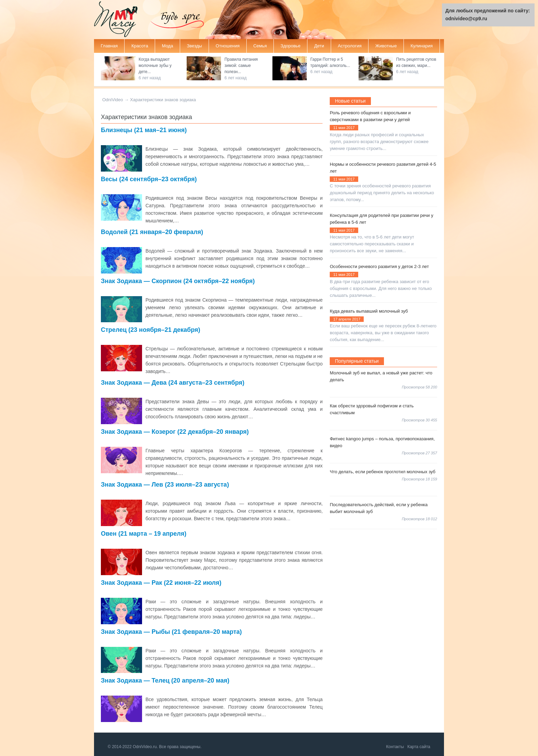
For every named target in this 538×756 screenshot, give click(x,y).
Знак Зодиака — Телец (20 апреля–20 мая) (165, 681)
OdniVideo (113, 100)
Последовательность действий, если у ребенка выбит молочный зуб (379, 508)
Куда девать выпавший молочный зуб (369, 311)
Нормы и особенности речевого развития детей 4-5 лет (383, 168)
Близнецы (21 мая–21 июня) (144, 130)
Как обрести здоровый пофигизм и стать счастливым (372, 409)
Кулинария (422, 46)
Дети (319, 46)
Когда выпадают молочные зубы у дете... (155, 66)
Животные (386, 46)
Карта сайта (419, 747)
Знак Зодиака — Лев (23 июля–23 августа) (165, 485)
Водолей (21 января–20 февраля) (152, 232)
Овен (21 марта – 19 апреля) (144, 534)
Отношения (228, 46)
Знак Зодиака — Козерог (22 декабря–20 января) (175, 432)
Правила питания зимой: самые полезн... (241, 66)
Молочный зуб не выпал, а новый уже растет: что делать (381, 376)
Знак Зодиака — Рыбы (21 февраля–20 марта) (171, 632)
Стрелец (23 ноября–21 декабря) (151, 330)
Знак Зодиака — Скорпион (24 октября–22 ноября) (178, 281)
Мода (168, 46)
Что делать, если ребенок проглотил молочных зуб (383, 472)
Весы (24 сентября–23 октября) (149, 179)
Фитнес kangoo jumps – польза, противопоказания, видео (382, 442)
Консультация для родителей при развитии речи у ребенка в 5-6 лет (381, 219)
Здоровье (291, 46)
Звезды (194, 46)
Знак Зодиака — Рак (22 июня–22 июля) (161, 583)
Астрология (349, 46)
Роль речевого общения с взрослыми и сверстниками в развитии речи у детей (370, 116)
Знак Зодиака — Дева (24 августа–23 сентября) (173, 383)
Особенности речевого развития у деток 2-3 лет (379, 266)
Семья (260, 46)
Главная (109, 46)
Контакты (395, 747)
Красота (140, 46)
